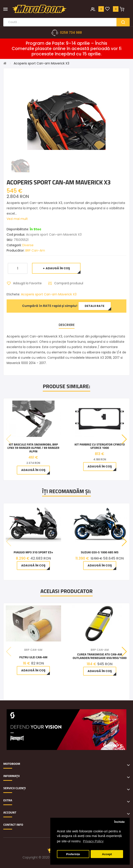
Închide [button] (119, 822)
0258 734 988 (71, 33)
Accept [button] (107, 854)
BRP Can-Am (35, 250)
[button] (124, 439)
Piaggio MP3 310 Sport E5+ (33, 552)
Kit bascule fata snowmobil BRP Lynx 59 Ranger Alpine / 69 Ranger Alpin (33, 448)
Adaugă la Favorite (27, 283)
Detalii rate (95, 306)
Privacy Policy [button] (93, 841)
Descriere (67, 325)
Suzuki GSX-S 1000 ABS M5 (100, 552)
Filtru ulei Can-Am (33, 657)
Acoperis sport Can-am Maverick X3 (41, 63)
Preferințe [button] (73, 854)
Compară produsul (69, 283)
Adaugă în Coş (58, 268)
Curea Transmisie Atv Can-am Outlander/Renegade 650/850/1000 (100, 656)
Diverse (28, 245)
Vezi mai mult (17, 219)
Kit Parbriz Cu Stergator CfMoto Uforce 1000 (100, 446)
